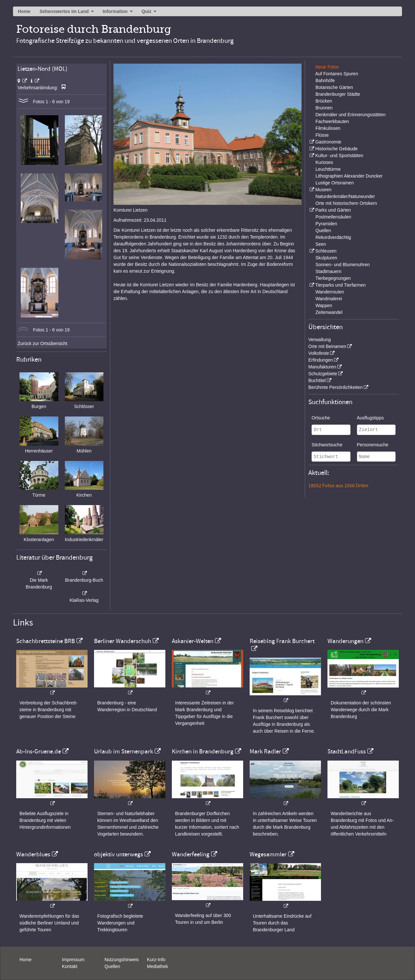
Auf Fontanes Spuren (337, 74)
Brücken (324, 101)
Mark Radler (265, 751)
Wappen (324, 305)
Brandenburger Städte (338, 94)
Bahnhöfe (325, 81)
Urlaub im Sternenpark (124, 751)
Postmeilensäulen (333, 217)
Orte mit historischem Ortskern (346, 203)
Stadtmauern (328, 271)
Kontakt (70, 966)
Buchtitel (317, 380)
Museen (323, 190)
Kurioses (324, 162)
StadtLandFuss (347, 751)
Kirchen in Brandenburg (203, 751)
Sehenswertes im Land (64, 11)
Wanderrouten (330, 292)
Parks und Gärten (333, 210)
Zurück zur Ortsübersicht (42, 343)
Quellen (323, 230)
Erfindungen (321, 360)
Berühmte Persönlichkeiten (335, 387)
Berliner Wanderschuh (123, 641)
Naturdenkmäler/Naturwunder (345, 196)
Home (24, 11)
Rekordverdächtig (333, 237)
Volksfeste (319, 353)
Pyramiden (326, 224)
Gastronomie (328, 142)
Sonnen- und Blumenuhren (343, 265)
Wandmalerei (329, 299)
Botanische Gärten (334, 87)
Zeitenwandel (329, 312)
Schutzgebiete (323, 374)
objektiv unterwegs (119, 854)
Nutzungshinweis (122, 960)
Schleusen (326, 251)
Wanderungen (345, 641)
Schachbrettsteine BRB (46, 641)
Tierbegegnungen (333, 278)
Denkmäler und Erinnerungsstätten (350, 115)
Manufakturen (322, 367)
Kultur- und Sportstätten (339, 155)
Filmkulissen (328, 128)
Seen (321, 244)
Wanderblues (33, 854)
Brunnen (324, 108)
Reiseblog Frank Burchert (282, 641)
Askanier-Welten (193, 641)
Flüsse (322, 135)
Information (115, 11)
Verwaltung (320, 340)
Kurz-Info (156, 960)
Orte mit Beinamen (327, 346)
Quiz (147, 11)
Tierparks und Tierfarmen (340, 285)
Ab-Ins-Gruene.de (39, 751)
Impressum (73, 960)
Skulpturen (326, 258)
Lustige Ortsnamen (335, 183)
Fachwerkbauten (332, 121)
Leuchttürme (328, 169)
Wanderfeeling (191, 854)
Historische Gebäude (336, 149)
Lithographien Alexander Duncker (349, 176)
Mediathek (157, 966)
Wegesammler (268, 854)
